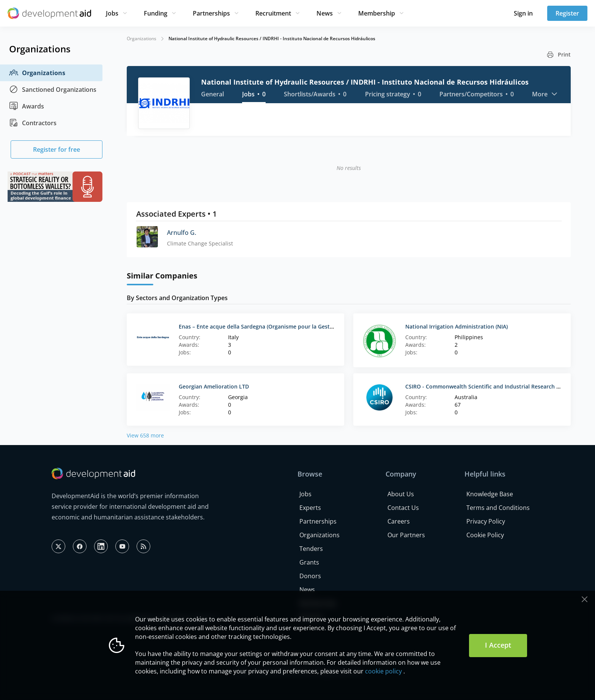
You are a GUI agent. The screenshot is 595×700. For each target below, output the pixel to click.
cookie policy (383, 671)
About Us (401, 494)
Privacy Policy (486, 521)
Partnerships (211, 13)
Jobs (112, 13)
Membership (377, 13)
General (212, 94)
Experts (310, 508)
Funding (156, 13)
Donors (310, 576)
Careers (399, 521)
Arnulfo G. (182, 233)
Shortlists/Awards (315, 94)
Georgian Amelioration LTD (214, 386)
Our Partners (406, 535)
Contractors (33, 123)
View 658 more (145, 435)
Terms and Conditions (498, 508)
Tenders (311, 549)
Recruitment (273, 13)
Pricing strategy (393, 94)
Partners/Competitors (477, 94)
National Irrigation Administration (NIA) (456, 326)
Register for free (57, 149)
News (325, 13)
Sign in (523, 13)
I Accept (498, 645)
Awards (27, 106)
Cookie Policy (485, 535)
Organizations (37, 73)
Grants (309, 562)
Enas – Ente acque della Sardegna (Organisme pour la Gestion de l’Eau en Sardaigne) (288, 326)
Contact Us (403, 508)
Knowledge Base (490, 494)
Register (567, 13)
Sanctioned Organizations (53, 90)
